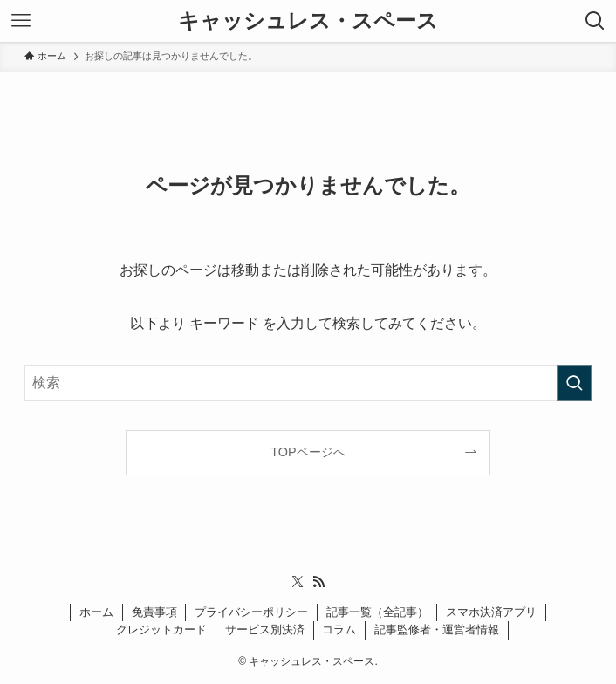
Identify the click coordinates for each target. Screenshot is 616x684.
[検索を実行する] (574, 383)
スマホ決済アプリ (491, 612)
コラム (339, 629)
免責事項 (154, 612)
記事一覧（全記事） (377, 612)
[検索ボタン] (595, 21)
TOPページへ (308, 452)
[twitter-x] (298, 582)
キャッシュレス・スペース (308, 21)
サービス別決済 (265, 629)
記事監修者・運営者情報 (437, 629)
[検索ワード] (308, 383)
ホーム (96, 612)
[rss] (318, 582)
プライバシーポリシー (251, 612)
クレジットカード (161, 629)
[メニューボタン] (21, 21)
